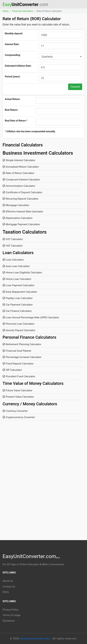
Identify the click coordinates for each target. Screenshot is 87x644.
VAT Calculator (13, 246)
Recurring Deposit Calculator (21, 199)
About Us (8, 581)
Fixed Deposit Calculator (18, 364)
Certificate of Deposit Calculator (22, 192)
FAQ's (6, 592)
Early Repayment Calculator (20, 292)
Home (6, 11)
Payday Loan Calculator (18, 298)
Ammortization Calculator (19, 186)
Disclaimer (9, 621)
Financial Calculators (23, 11)
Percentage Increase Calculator (22, 357)
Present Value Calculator (18, 397)
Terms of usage (11, 615)
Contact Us (9, 587)
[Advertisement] (43, 457)
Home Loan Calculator (17, 279)
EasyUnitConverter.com (31, 556)
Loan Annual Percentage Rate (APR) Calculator (31, 317)
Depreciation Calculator (18, 218)
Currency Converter (15, 411)
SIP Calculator (12, 370)
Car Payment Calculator (18, 305)
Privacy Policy (10, 610)
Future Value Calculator (18, 390)
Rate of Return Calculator (19, 173)
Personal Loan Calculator (19, 324)
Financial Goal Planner (17, 351)
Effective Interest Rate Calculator (23, 212)
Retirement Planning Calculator (22, 344)
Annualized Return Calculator (21, 167)
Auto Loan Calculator (16, 266)
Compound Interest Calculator (21, 180)
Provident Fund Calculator (19, 376)
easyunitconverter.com (36, 639)
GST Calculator (13, 239)
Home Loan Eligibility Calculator (22, 273)
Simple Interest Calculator (19, 160)
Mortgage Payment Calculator (21, 224)
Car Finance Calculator (17, 311)
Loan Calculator (13, 260)
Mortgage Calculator (16, 205)
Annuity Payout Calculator (19, 330)
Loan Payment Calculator (19, 285)
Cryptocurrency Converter (19, 417)
